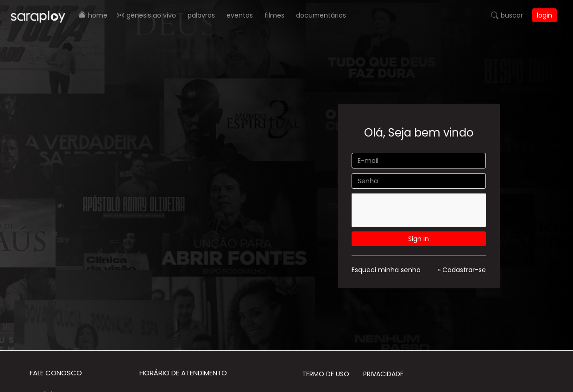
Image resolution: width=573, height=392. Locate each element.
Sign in (419, 239)
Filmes (274, 15)
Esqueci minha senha (386, 270)
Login (545, 15)
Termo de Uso (326, 374)
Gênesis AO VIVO (151, 15)
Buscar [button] (512, 15)
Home (98, 15)
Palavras (201, 15)
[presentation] (422, 212)
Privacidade (383, 374)
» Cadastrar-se (462, 270)
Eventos (240, 15)
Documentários (321, 15)
